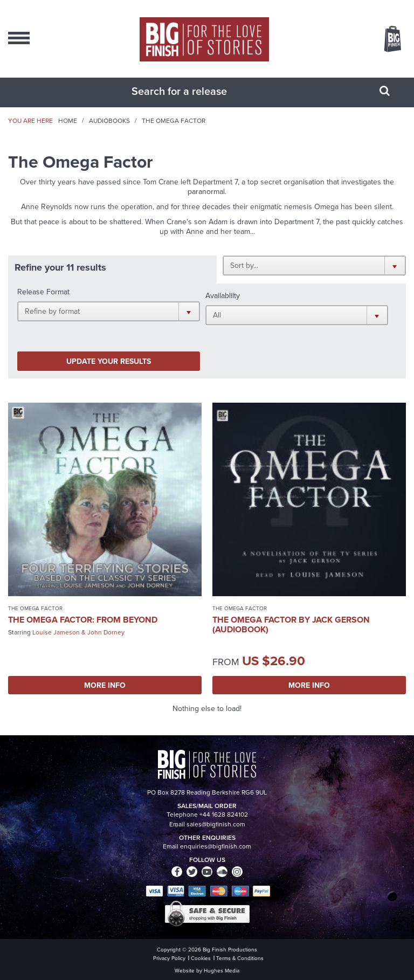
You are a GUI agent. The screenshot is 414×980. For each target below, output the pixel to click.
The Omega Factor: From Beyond (83, 620)
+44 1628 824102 (224, 815)
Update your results (109, 361)
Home (68, 121)
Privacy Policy (169, 958)
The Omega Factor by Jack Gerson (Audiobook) (291, 624)
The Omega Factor (35, 608)
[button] (314, 265)
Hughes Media (222, 971)
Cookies (201, 958)
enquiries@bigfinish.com (216, 846)
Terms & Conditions (240, 958)
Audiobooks (109, 121)
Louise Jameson (56, 632)
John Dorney (106, 632)
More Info (105, 685)
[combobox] (194, 91)
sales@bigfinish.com (216, 824)
